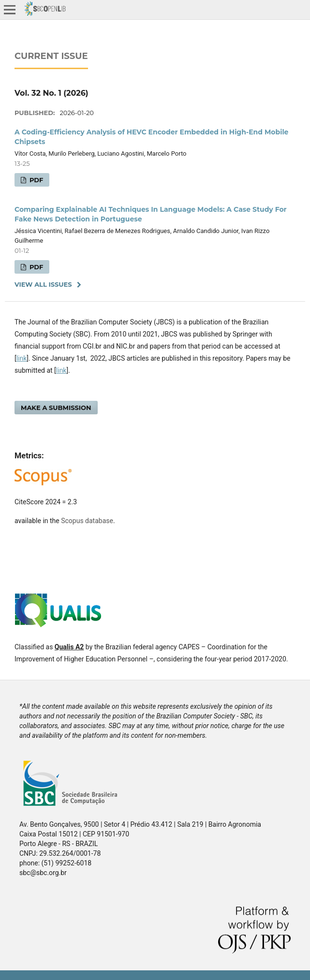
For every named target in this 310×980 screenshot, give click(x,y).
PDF (35, 180)
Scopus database (87, 521)
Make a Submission (56, 408)
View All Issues (43, 284)
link (22, 358)
